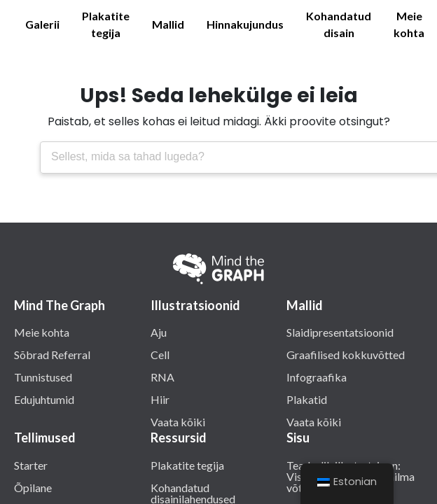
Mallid (168, 24)
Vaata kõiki (178, 421)
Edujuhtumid (44, 399)
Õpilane (33, 487)
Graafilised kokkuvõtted (346, 354)
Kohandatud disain (339, 24)
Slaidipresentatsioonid (340, 332)
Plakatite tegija (106, 24)
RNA (162, 377)
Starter (31, 465)
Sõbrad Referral (52, 354)
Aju (159, 332)
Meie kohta (409, 24)
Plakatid (307, 399)
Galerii (42, 24)
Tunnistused (43, 377)
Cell (160, 354)
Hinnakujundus (245, 24)
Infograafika (317, 377)
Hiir (160, 399)
